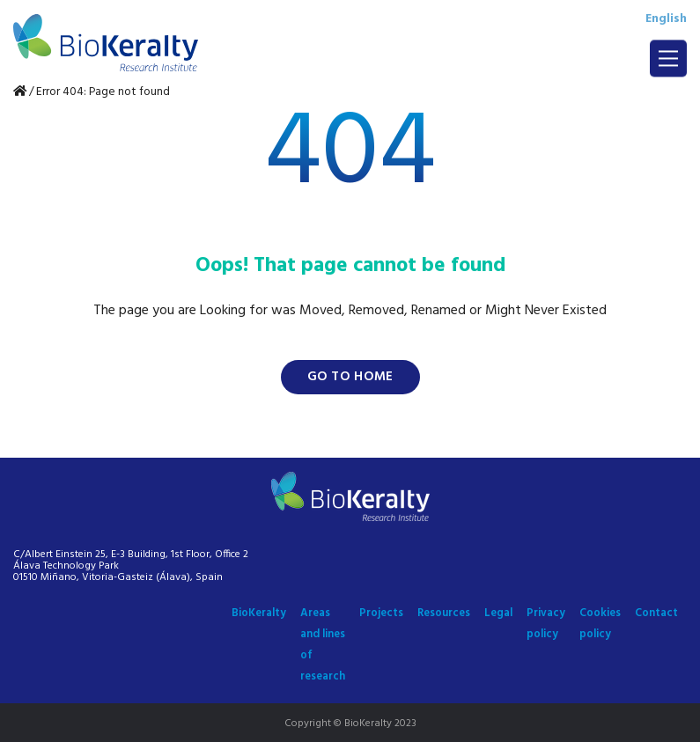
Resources (444, 613)
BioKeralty (259, 613)
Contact (656, 613)
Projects (381, 613)
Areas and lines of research (323, 645)
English (666, 19)
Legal (498, 613)
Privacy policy (546, 624)
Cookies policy (600, 624)
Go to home (350, 377)
